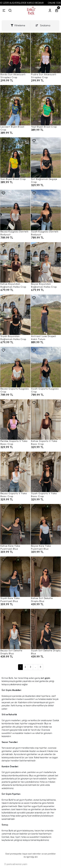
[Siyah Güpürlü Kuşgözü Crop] (46, 367)
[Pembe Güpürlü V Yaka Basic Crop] (15, 420)
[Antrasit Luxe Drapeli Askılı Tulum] (46, 315)
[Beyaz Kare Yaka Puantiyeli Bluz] (46, 524)
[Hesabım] (50, 10)
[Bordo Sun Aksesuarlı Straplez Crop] (15, 53)
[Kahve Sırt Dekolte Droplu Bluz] (46, 577)
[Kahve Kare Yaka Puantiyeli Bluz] (15, 524)
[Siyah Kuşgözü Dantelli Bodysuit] (46, 210)
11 (41, 667)
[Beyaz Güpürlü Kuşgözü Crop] (15, 367)
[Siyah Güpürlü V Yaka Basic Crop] (46, 472)
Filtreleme (18, 26)
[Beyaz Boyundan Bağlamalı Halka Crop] (46, 262)
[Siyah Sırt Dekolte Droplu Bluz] (46, 629)
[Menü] (4, 10)
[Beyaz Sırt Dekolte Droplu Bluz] (15, 629)
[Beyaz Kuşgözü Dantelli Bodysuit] (15, 210)
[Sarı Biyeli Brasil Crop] (15, 158)
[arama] (10, 10)
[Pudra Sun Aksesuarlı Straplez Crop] (46, 53)
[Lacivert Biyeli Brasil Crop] (15, 105)
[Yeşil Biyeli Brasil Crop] (46, 105)
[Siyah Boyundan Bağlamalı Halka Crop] (15, 315)
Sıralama (43, 26)
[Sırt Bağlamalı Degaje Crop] (46, 158)
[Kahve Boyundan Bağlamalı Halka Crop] (15, 262)
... (35, 667)
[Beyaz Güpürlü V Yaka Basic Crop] (15, 472)
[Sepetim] (57, 10)
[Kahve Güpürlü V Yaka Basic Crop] (46, 420)
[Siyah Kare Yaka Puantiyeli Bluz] (15, 577)
